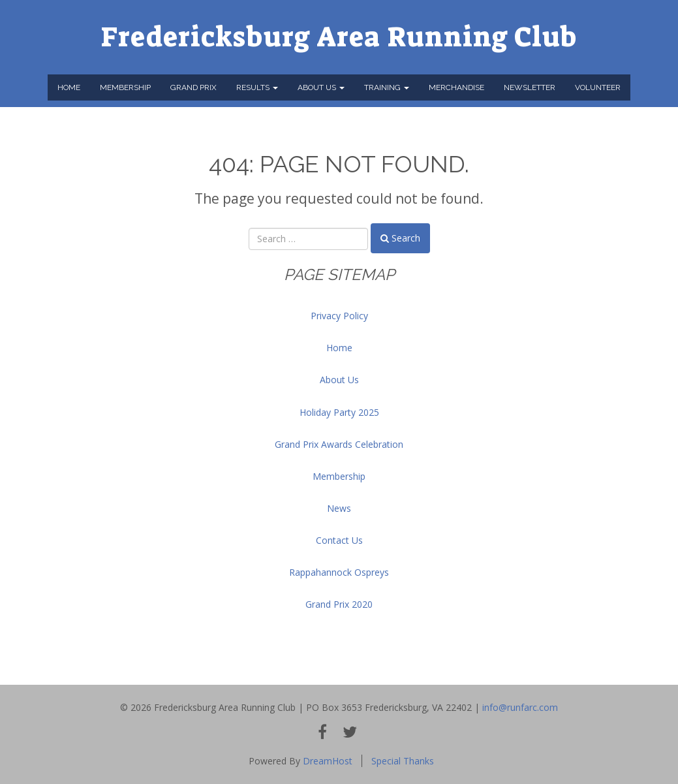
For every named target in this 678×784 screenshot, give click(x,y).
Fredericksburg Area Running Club (339, 37)
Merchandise (456, 87)
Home (69, 87)
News (339, 508)
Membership (125, 87)
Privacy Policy (339, 316)
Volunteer (598, 87)
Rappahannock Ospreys (339, 572)
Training (387, 87)
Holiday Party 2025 (339, 412)
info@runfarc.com (520, 707)
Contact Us (339, 540)
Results (257, 87)
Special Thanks (403, 761)
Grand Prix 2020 (339, 604)
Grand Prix (193, 87)
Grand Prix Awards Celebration (339, 444)
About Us (321, 87)
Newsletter (530, 87)
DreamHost (328, 761)
